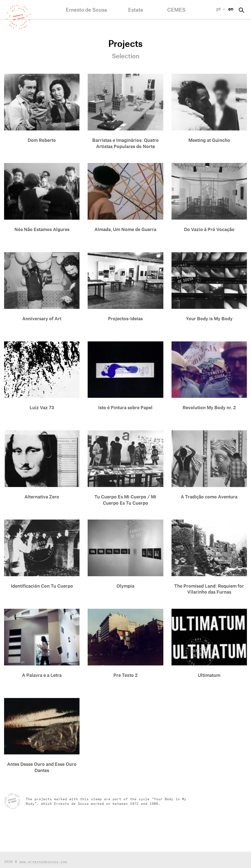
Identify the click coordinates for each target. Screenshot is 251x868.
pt (218, 9)
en (231, 9)
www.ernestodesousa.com (43, 861)
